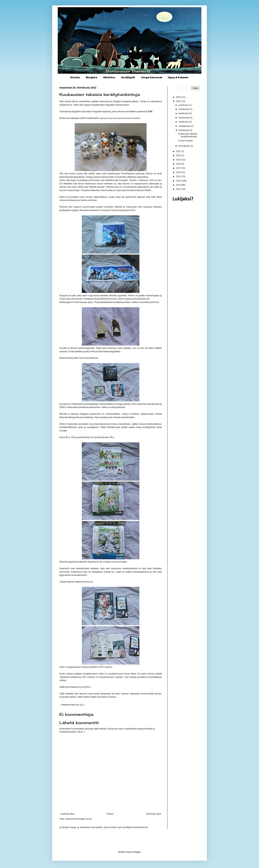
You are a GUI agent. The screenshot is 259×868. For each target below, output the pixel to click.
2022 (179, 101)
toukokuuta (184, 118)
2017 (179, 168)
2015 (179, 176)
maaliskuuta (185, 126)
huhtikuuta (184, 122)
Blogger (137, 852)
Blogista (91, 77)
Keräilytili (128, 77)
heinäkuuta (184, 109)
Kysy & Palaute (178, 77)
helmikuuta (184, 130)
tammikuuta (184, 146)
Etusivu (75, 77)
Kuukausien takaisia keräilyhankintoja (188, 135)
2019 (179, 160)
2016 (179, 172)
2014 (179, 181)
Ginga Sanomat (152, 77)
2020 (179, 155)
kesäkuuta (184, 113)
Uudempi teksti (67, 814)
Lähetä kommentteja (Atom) (78, 819)
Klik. (150, 111)
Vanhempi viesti (153, 814)
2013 (179, 185)
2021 (179, 151)
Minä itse (109, 77)
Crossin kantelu (186, 141)
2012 (179, 189)
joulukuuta (184, 105)
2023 (179, 97)
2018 (179, 164)
